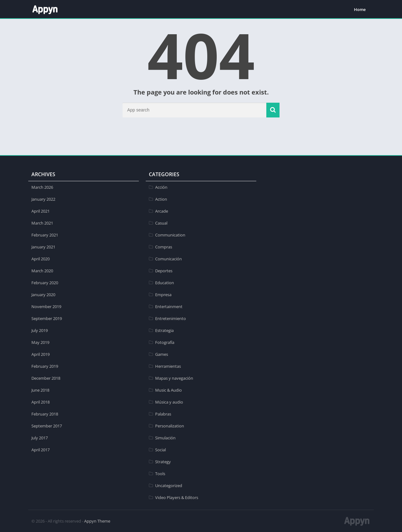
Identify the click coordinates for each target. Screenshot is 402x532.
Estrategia (164, 330)
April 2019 (41, 354)
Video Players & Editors (177, 497)
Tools (160, 474)
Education (165, 283)
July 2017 (40, 438)
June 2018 (40, 390)
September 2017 (47, 426)
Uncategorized (169, 486)
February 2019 (45, 366)
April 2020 (41, 259)
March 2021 (42, 223)
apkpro (35, 159)
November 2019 (46, 307)
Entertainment (169, 307)
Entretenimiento (171, 318)
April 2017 (41, 450)
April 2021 (41, 211)
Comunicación (168, 259)
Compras (164, 247)
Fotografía (165, 342)
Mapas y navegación (174, 378)
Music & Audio (168, 390)
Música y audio (169, 402)
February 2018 (45, 414)
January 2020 (43, 295)
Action (161, 199)
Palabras (163, 414)
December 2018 (46, 378)
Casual (161, 223)
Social (160, 450)
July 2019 (40, 330)
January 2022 (43, 199)
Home (360, 9)
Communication (170, 235)
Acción (161, 187)
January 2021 (43, 247)
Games (162, 354)
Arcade (162, 211)
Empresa (163, 295)
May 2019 (40, 342)
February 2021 (45, 235)
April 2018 (41, 402)
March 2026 (42, 187)
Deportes (164, 271)
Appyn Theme (97, 521)
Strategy (163, 462)
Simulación (165, 438)
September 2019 (47, 318)
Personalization (170, 426)
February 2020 (45, 283)
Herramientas (168, 366)
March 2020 (42, 271)
